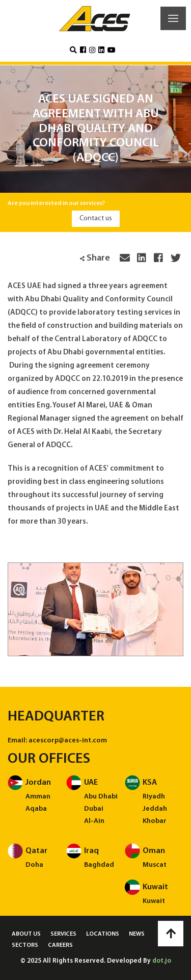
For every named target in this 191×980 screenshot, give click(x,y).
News (137, 934)
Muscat (155, 865)
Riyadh (154, 797)
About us (26, 934)
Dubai (94, 809)
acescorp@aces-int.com (68, 741)
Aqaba (36, 809)
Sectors (25, 945)
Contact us (96, 218)
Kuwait (154, 901)
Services (63, 934)
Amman (38, 797)
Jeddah (155, 809)
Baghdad (99, 865)
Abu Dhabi (101, 797)
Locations (103, 934)
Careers (60, 945)
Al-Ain (94, 821)
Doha (34, 865)
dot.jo (162, 961)
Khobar (155, 821)
